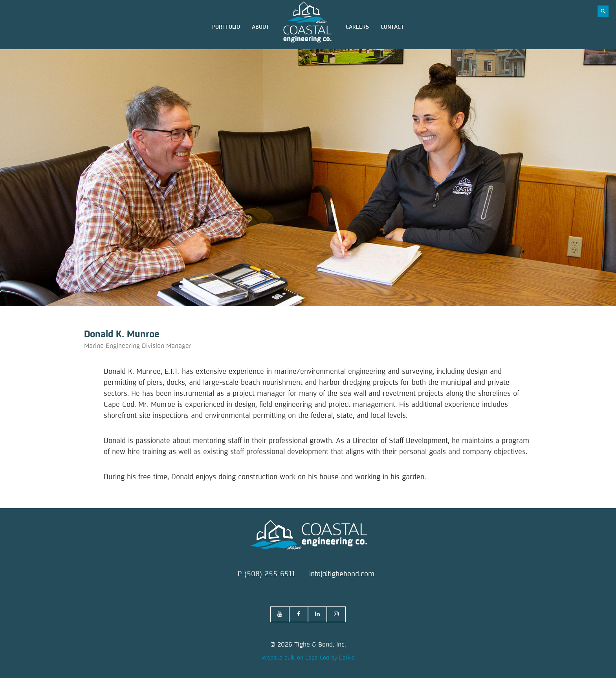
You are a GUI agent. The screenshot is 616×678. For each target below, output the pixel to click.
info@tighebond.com (342, 574)
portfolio (226, 27)
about (260, 27)
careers (357, 27)
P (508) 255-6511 (266, 574)
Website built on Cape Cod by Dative (308, 658)
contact (392, 27)
